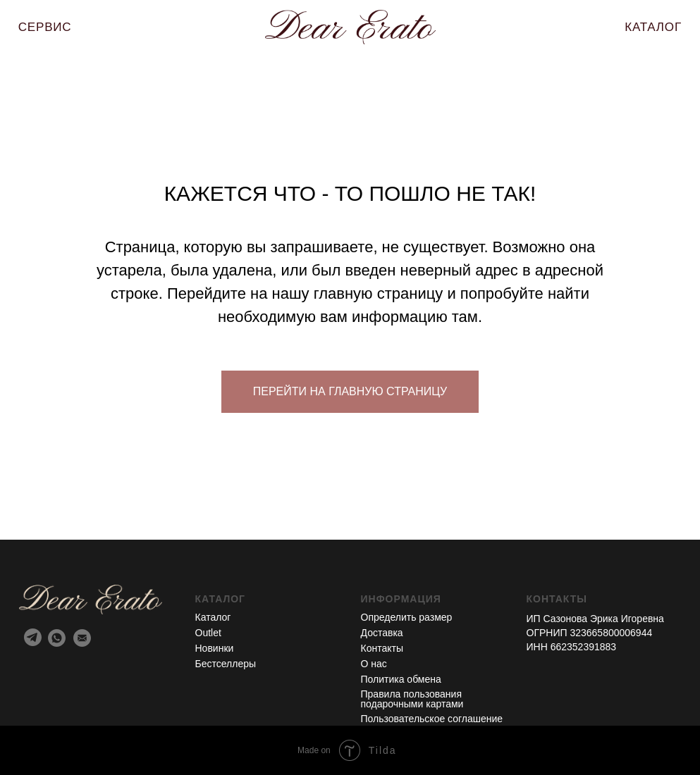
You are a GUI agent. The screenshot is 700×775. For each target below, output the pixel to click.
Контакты (382, 648)
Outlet (208, 633)
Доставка (382, 633)
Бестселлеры (226, 664)
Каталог (213, 617)
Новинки (215, 648)
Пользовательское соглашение (432, 719)
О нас (374, 664)
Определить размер (407, 617)
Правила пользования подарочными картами (412, 699)
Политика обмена (401, 679)
